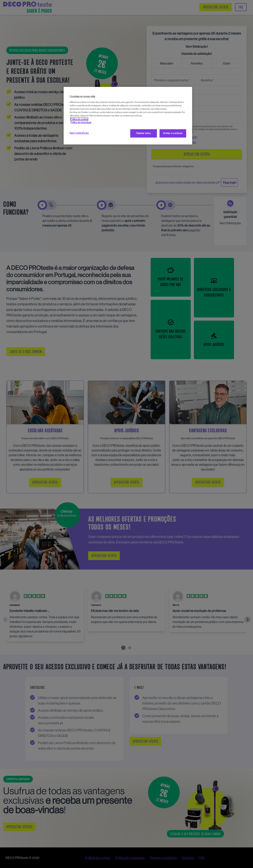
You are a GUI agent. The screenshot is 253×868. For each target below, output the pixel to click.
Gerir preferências (79, 133)
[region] (128, 116)
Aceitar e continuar (173, 133)
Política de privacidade (81, 123)
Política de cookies (79, 119)
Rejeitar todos (143, 133)
